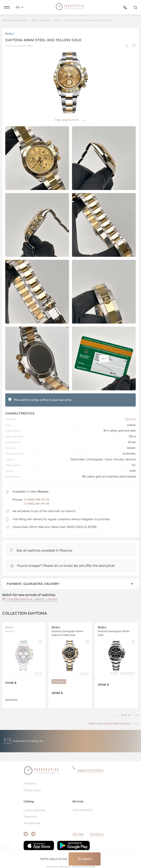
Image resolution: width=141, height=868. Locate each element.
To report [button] (85, 859)
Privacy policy (32, 790)
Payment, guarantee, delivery (70, 584)
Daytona (130, 419)
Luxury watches (34, 810)
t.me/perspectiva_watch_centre (32, 599)
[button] (7, 7)
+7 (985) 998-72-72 (36, 500)
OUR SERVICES (83, 810)
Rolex (9, 34)
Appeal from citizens (90, 770)
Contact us (97, 834)
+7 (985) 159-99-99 (36, 504)
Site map (78, 834)
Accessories (32, 823)
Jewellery (30, 817)
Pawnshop (30, 784)
